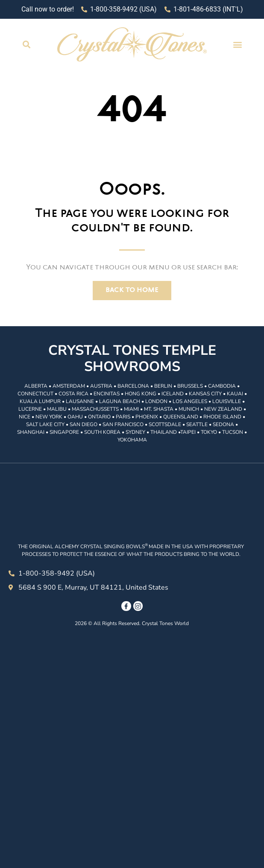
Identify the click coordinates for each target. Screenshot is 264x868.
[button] (26, 44)
